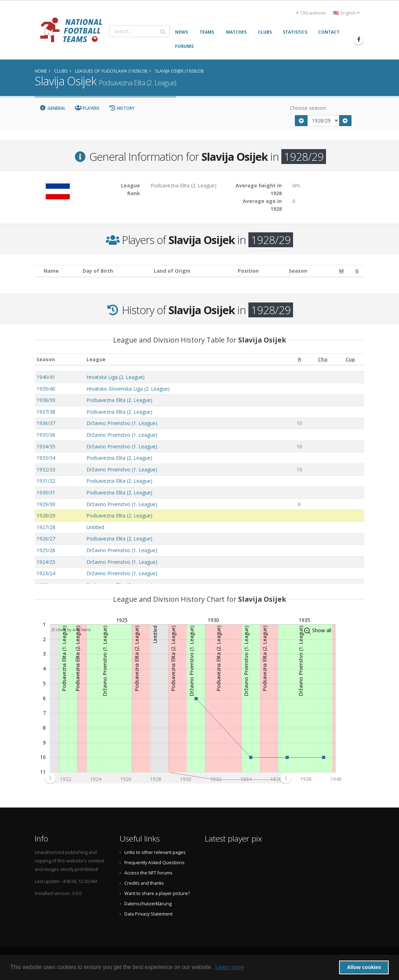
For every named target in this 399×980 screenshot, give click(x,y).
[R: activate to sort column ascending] (300, 359)
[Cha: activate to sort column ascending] (322, 359)
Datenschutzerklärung (148, 904)
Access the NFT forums (148, 873)
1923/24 (46, 573)
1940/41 (46, 377)
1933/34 (46, 458)
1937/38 (46, 412)
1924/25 (46, 562)
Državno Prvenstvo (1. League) (122, 423)
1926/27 (46, 539)
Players (87, 108)
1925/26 (46, 550)
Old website (311, 13)
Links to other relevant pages (155, 852)
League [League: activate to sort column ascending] (96, 359)
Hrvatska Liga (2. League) (116, 377)
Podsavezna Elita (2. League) (119, 400)
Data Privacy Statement (148, 914)
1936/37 (46, 423)
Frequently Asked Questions (154, 863)
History (122, 108)
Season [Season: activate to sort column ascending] (46, 359)
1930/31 (46, 492)
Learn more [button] (230, 967)
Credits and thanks (144, 883)
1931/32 (46, 481)
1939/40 (46, 389)
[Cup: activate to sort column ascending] (350, 359)
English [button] (346, 13)
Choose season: (308, 108)
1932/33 (46, 469)
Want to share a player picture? (157, 893)
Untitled (95, 527)
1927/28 (46, 527)
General (52, 108)
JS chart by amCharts (71, 630)
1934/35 (46, 446)
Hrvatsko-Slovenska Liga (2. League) (128, 389)
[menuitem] (168, 778)
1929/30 (46, 504)
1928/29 (46, 516)
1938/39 (46, 400)
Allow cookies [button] (364, 967)
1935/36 (46, 435)
